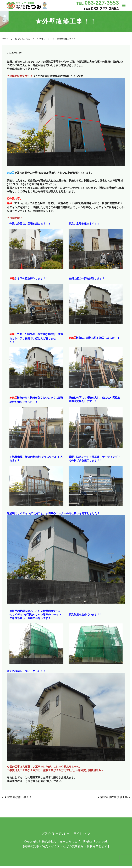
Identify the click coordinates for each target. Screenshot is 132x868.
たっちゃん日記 (22, 40)
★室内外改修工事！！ (18, 799)
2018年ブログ (43, 40)
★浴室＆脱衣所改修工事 (113, 799)
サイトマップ (82, 835)
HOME (5, 40)
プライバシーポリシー (56, 835)
